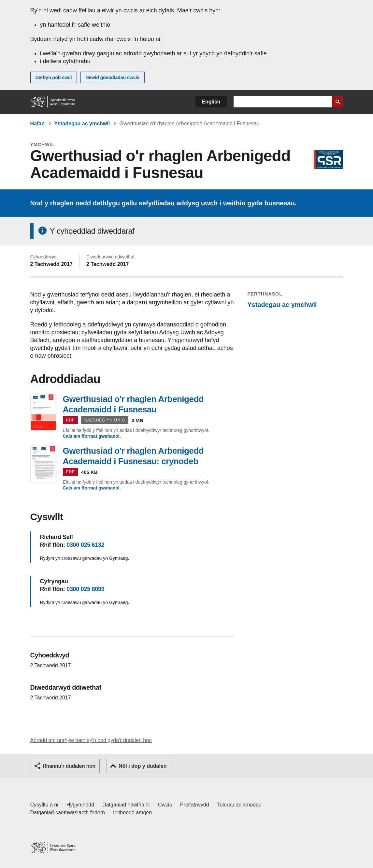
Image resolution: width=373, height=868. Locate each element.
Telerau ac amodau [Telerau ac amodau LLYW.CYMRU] (239, 805)
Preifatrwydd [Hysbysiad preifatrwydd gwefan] (195, 805)
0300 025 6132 (85, 545)
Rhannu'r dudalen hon (69, 766)
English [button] (211, 102)
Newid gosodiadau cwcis (113, 77)
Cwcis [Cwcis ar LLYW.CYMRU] (165, 805)
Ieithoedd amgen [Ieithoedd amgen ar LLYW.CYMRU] (132, 813)
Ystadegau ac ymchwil (82, 124)
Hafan (37, 124)
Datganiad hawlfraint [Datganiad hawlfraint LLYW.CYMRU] (126, 805)
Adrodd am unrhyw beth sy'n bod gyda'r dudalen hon (91, 740)
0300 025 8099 (85, 589)
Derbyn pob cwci (54, 77)
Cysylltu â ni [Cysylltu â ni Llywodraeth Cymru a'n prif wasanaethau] (44, 805)
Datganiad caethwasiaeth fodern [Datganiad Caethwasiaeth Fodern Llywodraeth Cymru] (68, 813)
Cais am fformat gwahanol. (92, 436)
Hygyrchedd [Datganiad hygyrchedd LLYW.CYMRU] (80, 805)
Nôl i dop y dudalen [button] (143, 766)
